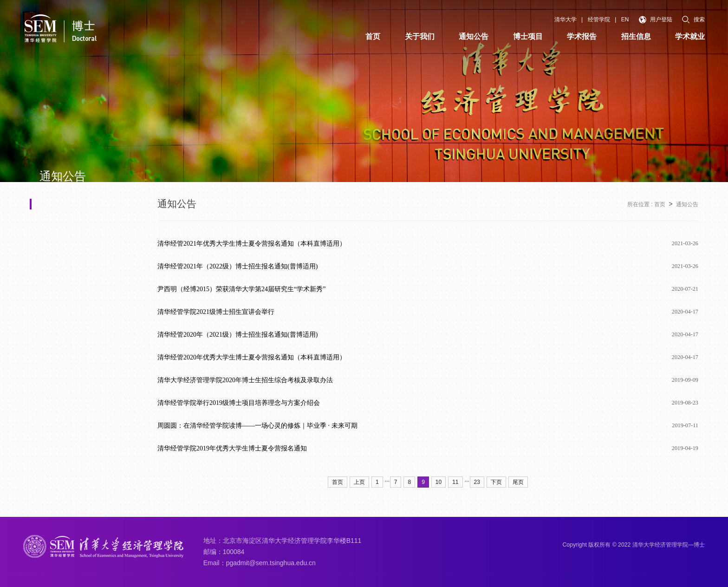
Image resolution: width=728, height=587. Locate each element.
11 (455, 482)
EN (625, 20)
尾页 (518, 482)
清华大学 (565, 20)
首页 (660, 204)
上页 (359, 482)
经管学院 (599, 20)
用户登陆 (656, 20)
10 (439, 482)
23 (477, 482)
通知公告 (687, 204)
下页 (496, 482)
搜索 (693, 20)
